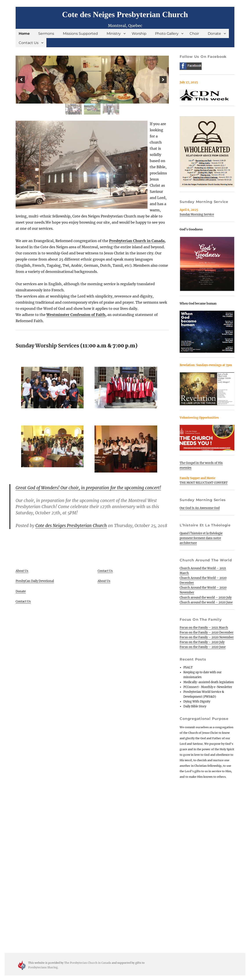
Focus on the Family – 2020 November (207, 637)
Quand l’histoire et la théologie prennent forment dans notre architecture (201, 538)
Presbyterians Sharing (43, 967)
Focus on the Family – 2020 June (203, 647)
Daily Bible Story (195, 706)
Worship (139, 34)
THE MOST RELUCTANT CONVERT (204, 483)
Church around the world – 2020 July (206, 598)
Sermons (46, 34)
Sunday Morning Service (197, 214)
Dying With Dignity (197, 702)
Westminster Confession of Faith (76, 315)
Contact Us (29, 43)
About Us (22, 571)
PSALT (188, 667)
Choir (194, 34)
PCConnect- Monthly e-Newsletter (208, 687)
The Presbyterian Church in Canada (88, 963)
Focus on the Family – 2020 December (207, 632)
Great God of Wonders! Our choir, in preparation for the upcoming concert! (88, 488)
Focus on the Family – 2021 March (204, 628)
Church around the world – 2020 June (206, 602)
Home (24, 34)
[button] (21, 80)
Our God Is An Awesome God (200, 508)
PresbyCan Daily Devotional (35, 581)
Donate (214, 34)
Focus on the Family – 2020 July (202, 642)
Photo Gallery (167, 34)
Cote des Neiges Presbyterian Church (125, 15)
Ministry (114, 34)
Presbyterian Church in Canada (137, 241)
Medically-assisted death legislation (209, 682)
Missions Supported (80, 34)
